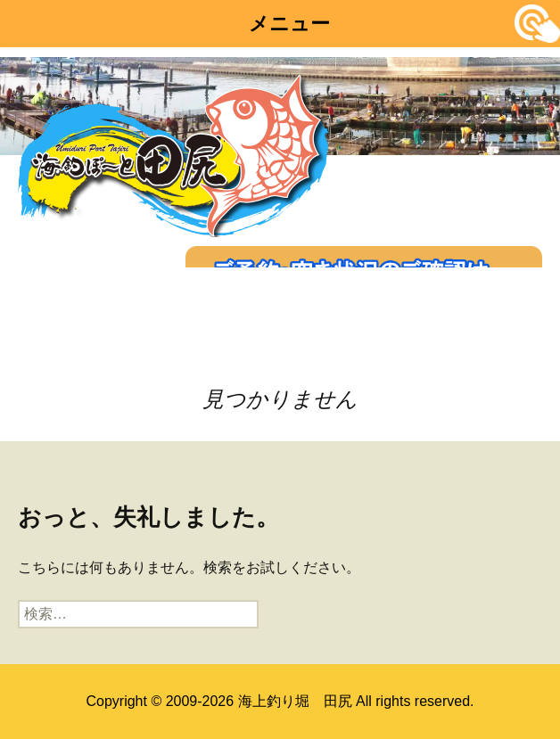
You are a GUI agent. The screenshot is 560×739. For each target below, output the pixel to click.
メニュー (289, 24)
